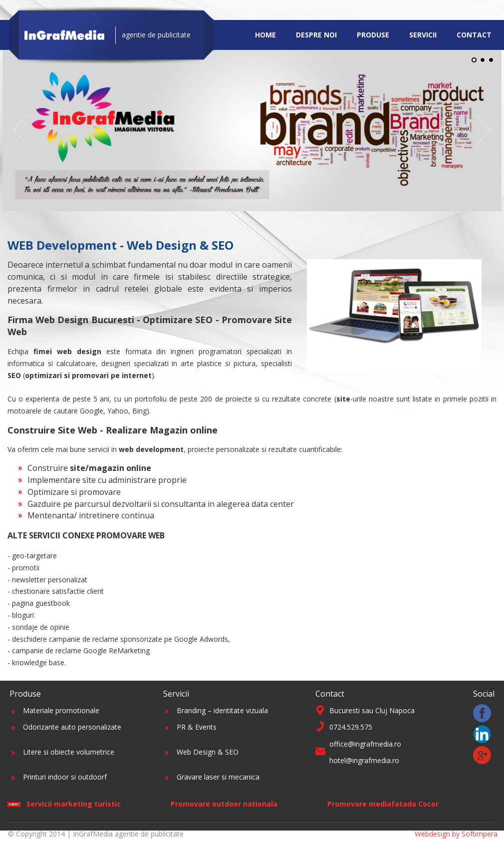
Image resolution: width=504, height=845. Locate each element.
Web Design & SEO (208, 752)
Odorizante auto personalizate (72, 727)
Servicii (423, 35)
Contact (474, 35)
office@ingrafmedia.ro (365, 744)
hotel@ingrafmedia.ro (364, 760)
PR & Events (197, 727)
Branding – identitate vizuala (222, 710)
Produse (373, 35)
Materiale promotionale (61, 710)
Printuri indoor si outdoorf (65, 777)
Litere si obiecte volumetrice (69, 752)
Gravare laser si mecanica (218, 777)
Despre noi (316, 35)
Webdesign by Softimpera (456, 834)
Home (265, 35)
